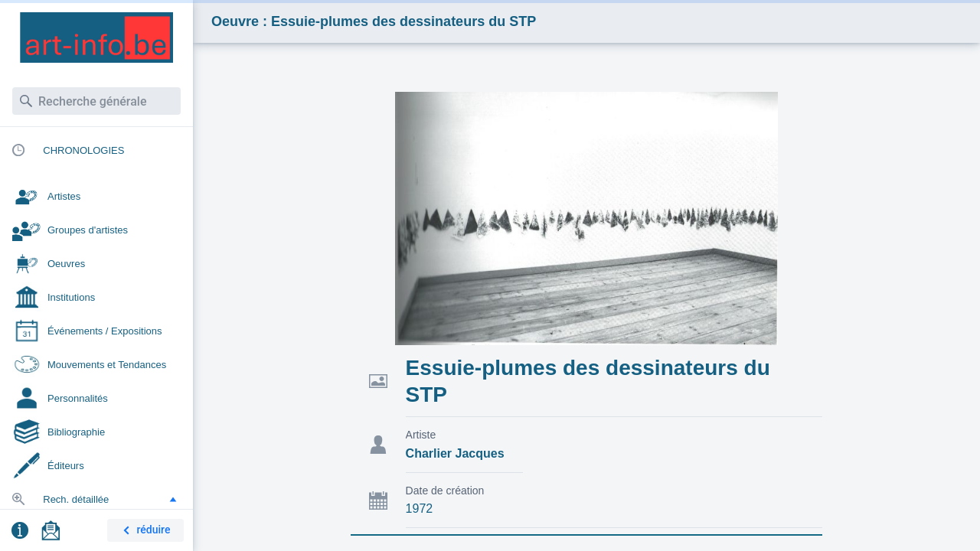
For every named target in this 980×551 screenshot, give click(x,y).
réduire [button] (144, 531)
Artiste (421, 435)
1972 (420, 509)
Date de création (445, 491)
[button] (173, 499)
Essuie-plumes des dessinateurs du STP (588, 381)
